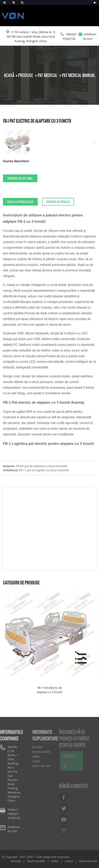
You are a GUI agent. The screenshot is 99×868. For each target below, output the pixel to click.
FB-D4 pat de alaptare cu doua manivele (42, 466)
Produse (26, 75)
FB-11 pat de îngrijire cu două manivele (44, 470)
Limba (34, 761)
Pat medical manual (78, 75)
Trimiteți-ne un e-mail (20, 178)
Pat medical (47, 75)
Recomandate (39, 752)
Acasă (9, 75)
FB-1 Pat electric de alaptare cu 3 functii (50, 690)
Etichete (35, 747)
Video (34, 756)
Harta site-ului (39, 766)
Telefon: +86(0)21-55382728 (11, 814)
